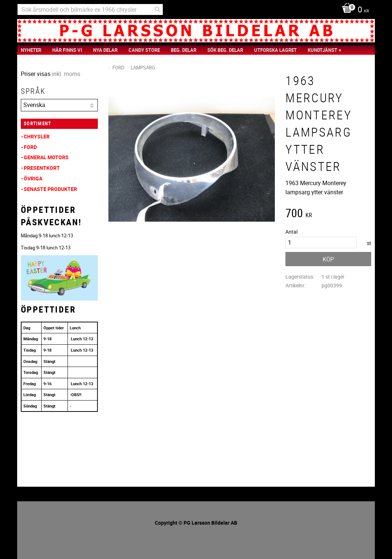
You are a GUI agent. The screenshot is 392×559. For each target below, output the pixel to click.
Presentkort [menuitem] (42, 168)
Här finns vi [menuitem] (67, 50)
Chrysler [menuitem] (37, 136)
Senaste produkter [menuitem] (50, 189)
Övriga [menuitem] (33, 178)
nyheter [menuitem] (31, 50)
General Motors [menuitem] (46, 157)
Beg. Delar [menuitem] (184, 50)
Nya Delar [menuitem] (105, 50)
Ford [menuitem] (30, 147)
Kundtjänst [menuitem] (322, 50)
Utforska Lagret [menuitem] (275, 50)
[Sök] (158, 9)
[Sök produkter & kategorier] (90, 9)
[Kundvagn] (353, 10)
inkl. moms (66, 74)
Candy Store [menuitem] (144, 50)
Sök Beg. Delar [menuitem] (225, 50)
